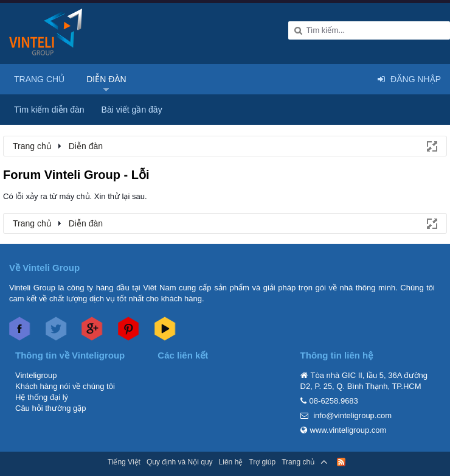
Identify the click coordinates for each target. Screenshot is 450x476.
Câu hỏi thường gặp (51, 408)
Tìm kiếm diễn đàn (49, 110)
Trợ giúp (262, 462)
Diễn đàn (106, 79)
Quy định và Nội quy (180, 462)
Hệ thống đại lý (42, 397)
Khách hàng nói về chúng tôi (65, 386)
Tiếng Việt (124, 462)
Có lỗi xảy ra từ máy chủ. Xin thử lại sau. (75, 196)
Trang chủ (39, 79)
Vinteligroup (36, 375)
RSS (341, 462)
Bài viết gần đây (132, 110)
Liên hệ (231, 462)
